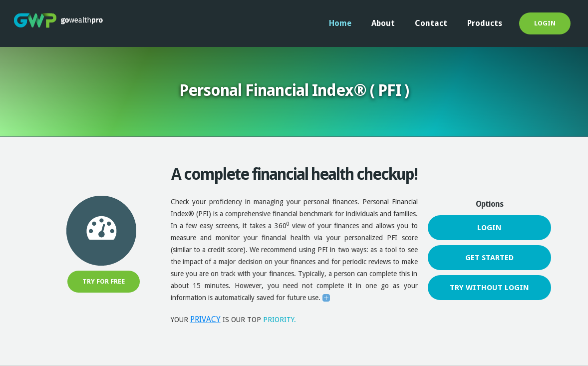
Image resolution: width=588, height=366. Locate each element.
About (383, 23)
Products (485, 23)
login (545, 23)
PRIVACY (205, 319)
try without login (489, 288)
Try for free (104, 281)
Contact (431, 23)
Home (340, 23)
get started (489, 258)
